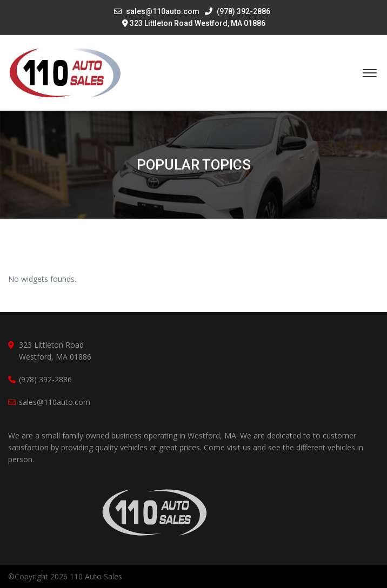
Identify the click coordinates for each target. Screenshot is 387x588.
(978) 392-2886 (238, 11)
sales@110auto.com (163, 11)
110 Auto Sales (96, 576)
